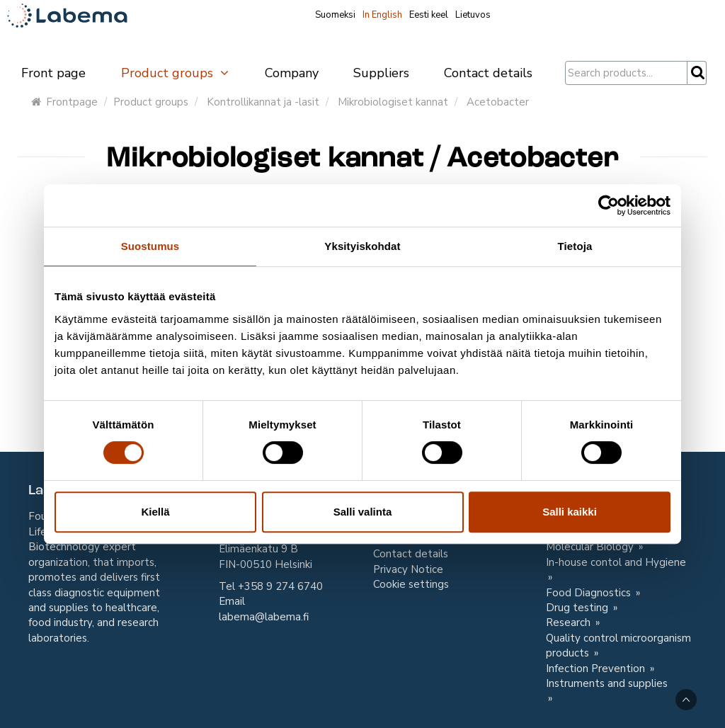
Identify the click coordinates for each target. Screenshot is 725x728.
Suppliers (381, 73)
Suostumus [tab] (150, 246)
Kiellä (155, 512)
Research (570, 622)
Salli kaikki (570, 512)
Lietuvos (473, 15)
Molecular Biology (591, 547)
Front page (53, 73)
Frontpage (64, 102)
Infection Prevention (597, 669)
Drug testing (578, 608)
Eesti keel (429, 15)
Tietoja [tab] (575, 246)
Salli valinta (363, 512)
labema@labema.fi (264, 617)
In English (382, 15)
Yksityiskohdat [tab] (362, 246)
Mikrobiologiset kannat (393, 102)
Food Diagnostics (590, 593)
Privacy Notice (408, 569)
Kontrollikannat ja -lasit (263, 102)
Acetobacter (498, 102)
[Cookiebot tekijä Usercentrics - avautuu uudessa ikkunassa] (609, 205)
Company (292, 73)
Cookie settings (411, 584)
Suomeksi (335, 15)
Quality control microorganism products (618, 645)
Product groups (176, 73)
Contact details (488, 73)
